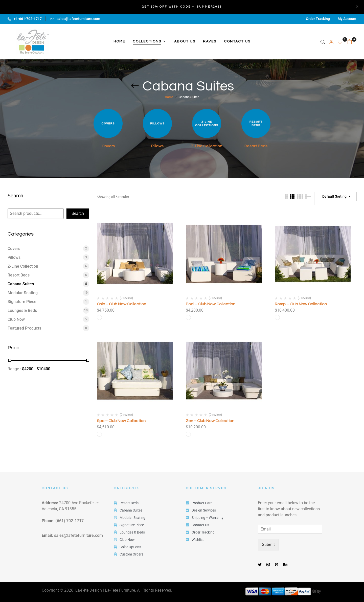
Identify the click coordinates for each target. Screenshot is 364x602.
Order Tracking (318, 19)
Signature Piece (22, 302)
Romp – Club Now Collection (301, 304)
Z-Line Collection (207, 146)
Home (169, 97)
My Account (347, 19)
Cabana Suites (21, 284)
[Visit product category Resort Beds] (256, 123)
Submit (268, 545)
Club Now (16, 319)
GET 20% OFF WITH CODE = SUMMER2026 (182, 7)
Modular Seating (23, 293)
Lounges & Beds (22, 310)
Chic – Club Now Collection (121, 304)
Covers (108, 146)
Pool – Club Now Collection (211, 304)
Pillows (157, 146)
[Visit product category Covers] (108, 123)
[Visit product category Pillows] (157, 123)
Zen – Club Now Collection (210, 421)
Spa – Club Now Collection (121, 421)
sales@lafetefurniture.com (78, 19)
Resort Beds (256, 146)
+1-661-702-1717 (28, 19)
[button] (352, 41)
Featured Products (24, 328)
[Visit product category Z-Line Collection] (207, 123)
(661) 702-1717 (70, 521)
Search (15, 196)
